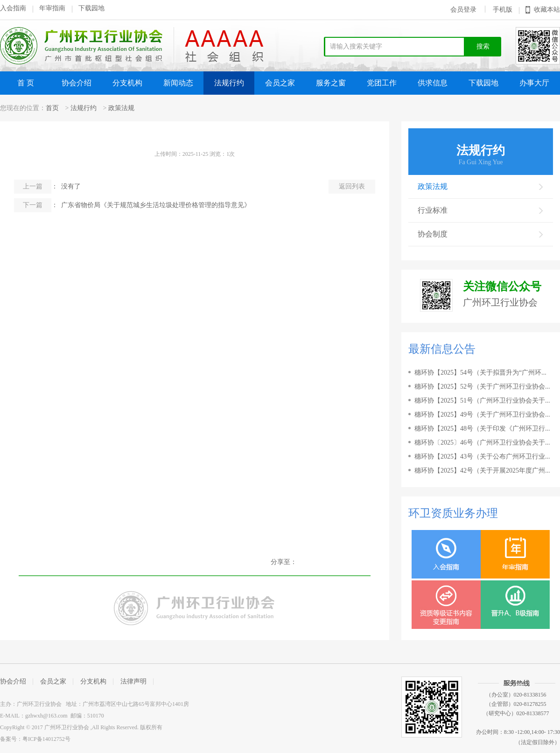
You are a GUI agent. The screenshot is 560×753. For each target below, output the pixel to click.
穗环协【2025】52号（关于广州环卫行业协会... (482, 387)
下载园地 (91, 8)
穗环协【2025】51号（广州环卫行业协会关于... (482, 401)
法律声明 (133, 681)
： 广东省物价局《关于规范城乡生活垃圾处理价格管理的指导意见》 (132, 205)
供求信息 (433, 83)
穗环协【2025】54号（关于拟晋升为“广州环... (480, 373)
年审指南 (52, 8)
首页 (52, 108)
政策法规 (121, 108)
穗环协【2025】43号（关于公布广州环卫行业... (482, 457)
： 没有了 (47, 187)
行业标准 (481, 210)
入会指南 (13, 8)
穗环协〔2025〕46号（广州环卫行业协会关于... (482, 443)
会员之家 (280, 83)
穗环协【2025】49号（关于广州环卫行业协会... (482, 415)
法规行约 (229, 83)
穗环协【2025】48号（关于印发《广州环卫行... (482, 429)
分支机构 (127, 83)
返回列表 (352, 186)
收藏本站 (547, 10)
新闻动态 (178, 83)
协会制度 (481, 234)
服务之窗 (331, 83)
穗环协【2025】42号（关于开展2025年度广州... (482, 471)
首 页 (26, 83)
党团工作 (382, 83)
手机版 (503, 10)
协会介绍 (77, 83)
